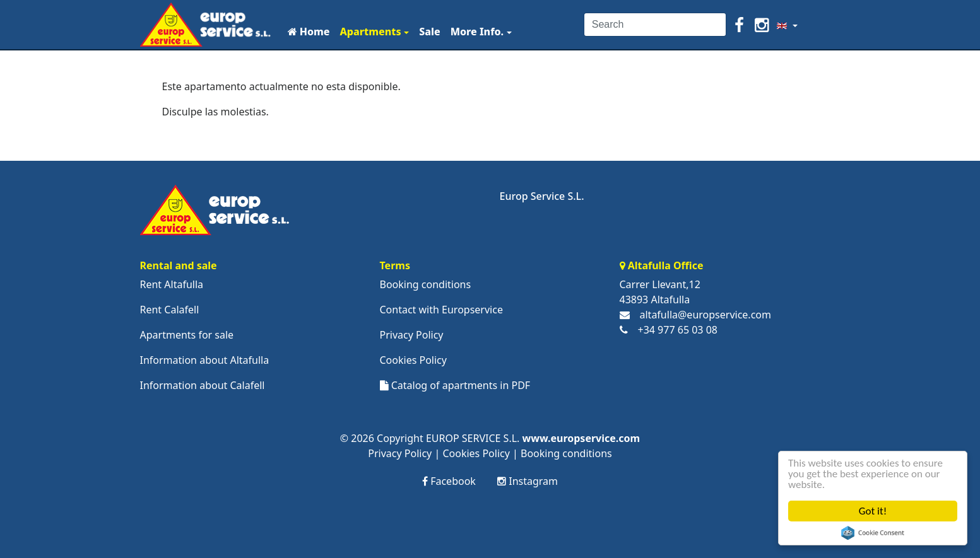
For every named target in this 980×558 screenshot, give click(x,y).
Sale (429, 32)
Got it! (873, 511)
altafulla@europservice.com (705, 315)
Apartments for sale (187, 335)
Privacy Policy (412, 335)
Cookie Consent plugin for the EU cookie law (873, 533)
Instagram (528, 481)
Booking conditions (426, 284)
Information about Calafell (203, 385)
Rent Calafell (170, 310)
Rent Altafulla (172, 284)
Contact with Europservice (441, 310)
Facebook (449, 481)
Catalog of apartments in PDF (455, 385)
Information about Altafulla (205, 360)
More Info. (477, 32)
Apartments (370, 32)
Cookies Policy (413, 360)
